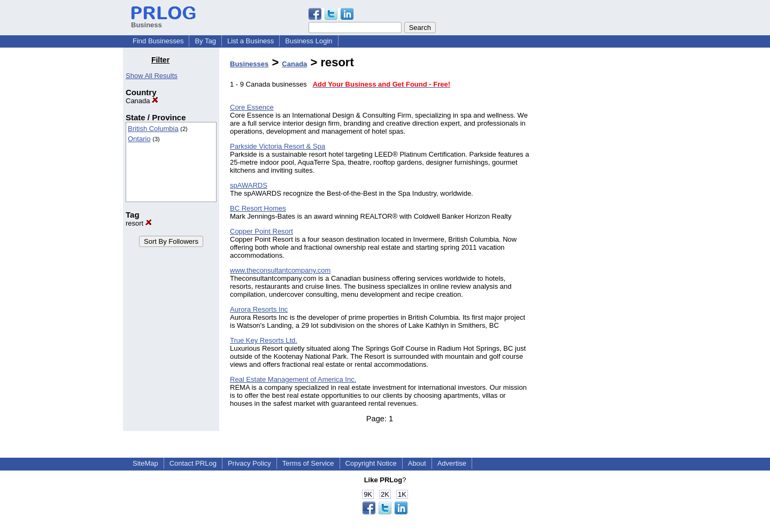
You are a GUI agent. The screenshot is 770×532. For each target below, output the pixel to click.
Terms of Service (308, 463)
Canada (142, 101)
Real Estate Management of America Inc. (293, 379)
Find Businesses (158, 41)
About (417, 463)
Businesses (249, 64)
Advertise (452, 463)
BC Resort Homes (258, 208)
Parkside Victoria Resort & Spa (278, 146)
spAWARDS (249, 185)
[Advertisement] (592, 216)
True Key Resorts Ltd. (264, 340)
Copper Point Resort (261, 231)
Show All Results (152, 76)
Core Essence (252, 107)
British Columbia (153, 129)
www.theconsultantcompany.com (280, 270)
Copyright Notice (371, 463)
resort (139, 223)
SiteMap (145, 463)
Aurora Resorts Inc (259, 309)
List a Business (251, 41)
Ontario (139, 139)
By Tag (205, 41)
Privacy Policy (249, 463)
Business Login (309, 41)
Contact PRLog (193, 463)
